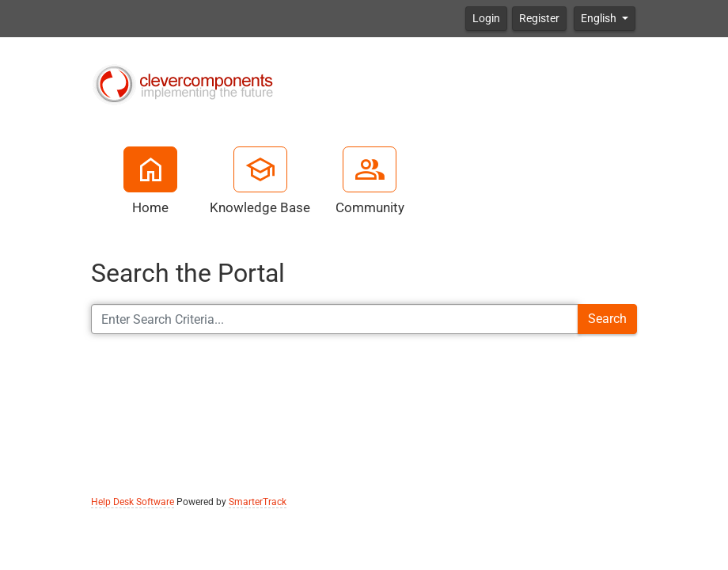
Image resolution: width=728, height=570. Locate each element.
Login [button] (486, 18)
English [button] (600, 18)
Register (539, 18)
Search (607, 319)
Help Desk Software (133, 502)
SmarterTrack (258, 502)
